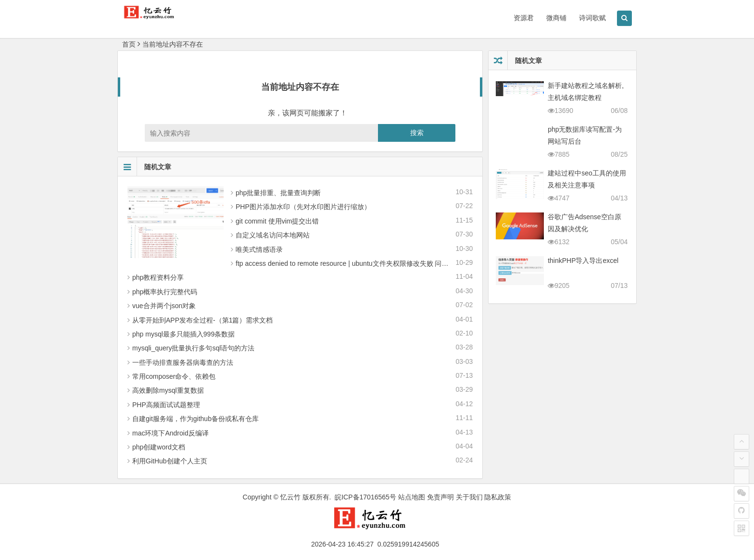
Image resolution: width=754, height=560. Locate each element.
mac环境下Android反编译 (170, 433)
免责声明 (440, 497)
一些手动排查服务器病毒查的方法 (183, 362)
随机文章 (145, 167)
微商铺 (556, 18)
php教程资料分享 (158, 277)
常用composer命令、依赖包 (174, 376)
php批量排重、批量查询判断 (278, 193)
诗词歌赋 (592, 18)
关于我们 (469, 497)
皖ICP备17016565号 (365, 497)
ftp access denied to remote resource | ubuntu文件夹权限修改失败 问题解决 (349, 263)
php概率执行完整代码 (165, 292)
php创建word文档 (159, 447)
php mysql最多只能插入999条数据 (183, 334)
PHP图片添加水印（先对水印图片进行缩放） (303, 207)
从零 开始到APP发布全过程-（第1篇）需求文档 (202, 320)
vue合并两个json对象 (164, 306)
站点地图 (412, 497)
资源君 (524, 18)
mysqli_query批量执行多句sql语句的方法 (193, 348)
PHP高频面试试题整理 (166, 405)
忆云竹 (290, 497)
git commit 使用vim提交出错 (277, 221)
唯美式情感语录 (259, 249)
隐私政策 (498, 497)
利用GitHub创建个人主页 (170, 461)
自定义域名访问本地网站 (273, 235)
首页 (129, 44)
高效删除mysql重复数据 (168, 390)
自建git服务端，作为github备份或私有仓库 (195, 419)
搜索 (417, 133)
